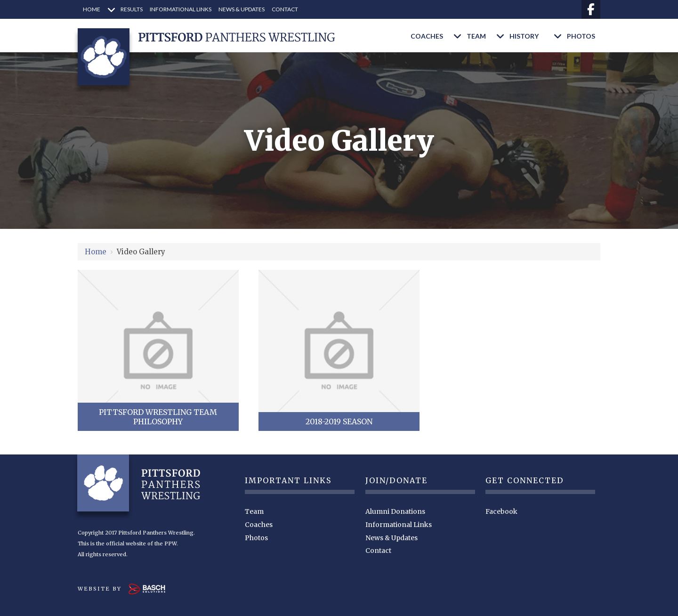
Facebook (501, 511)
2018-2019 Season (339, 421)
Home (96, 252)
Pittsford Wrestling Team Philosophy (158, 417)
